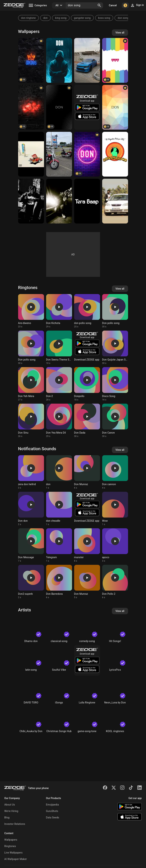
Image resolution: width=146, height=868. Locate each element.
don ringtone (28, 18)
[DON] (87, 60)
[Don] (31, 60)
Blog (7, 817)
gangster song (82, 18)
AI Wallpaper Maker (16, 859)
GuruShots (52, 811)
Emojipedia (52, 805)
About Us (10, 805)
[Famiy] (59, 154)
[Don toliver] (59, 201)
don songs (124, 18)
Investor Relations (15, 824)
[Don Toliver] (31, 154)
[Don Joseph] (115, 201)
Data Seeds (53, 817)
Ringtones (10, 846)
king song (61, 18)
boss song (104, 18)
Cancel (113, 5)
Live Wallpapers (13, 853)
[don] (59, 60)
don (45, 18)
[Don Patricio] (115, 154)
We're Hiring (11, 811)
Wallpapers (11, 840)
